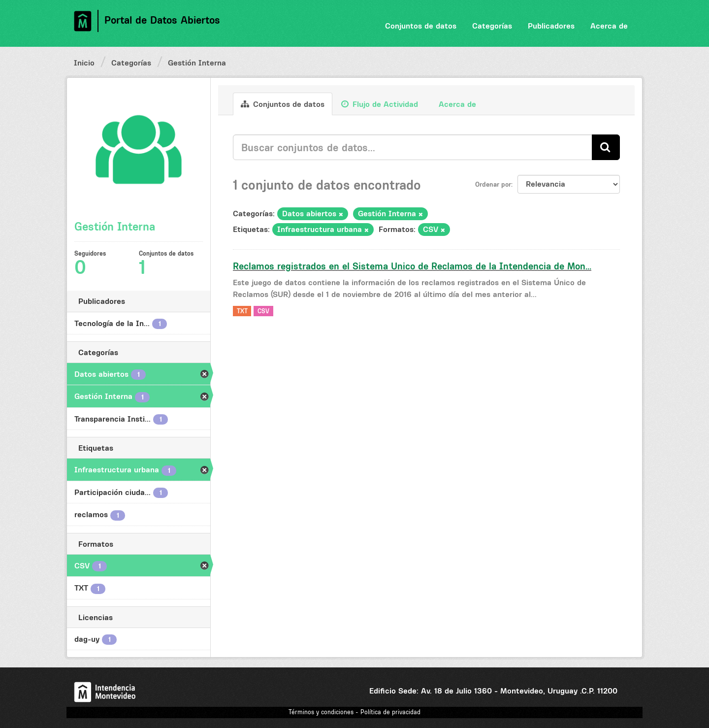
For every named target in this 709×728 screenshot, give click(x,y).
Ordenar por (493, 184)
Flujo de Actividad (380, 104)
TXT (242, 311)
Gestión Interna (197, 63)
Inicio (84, 63)
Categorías (492, 26)
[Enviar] (606, 147)
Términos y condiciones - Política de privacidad (354, 712)
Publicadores (551, 26)
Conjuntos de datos (421, 26)
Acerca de (609, 26)
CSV (263, 311)
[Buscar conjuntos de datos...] (413, 147)
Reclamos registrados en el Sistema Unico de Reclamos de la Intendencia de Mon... (412, 266)
